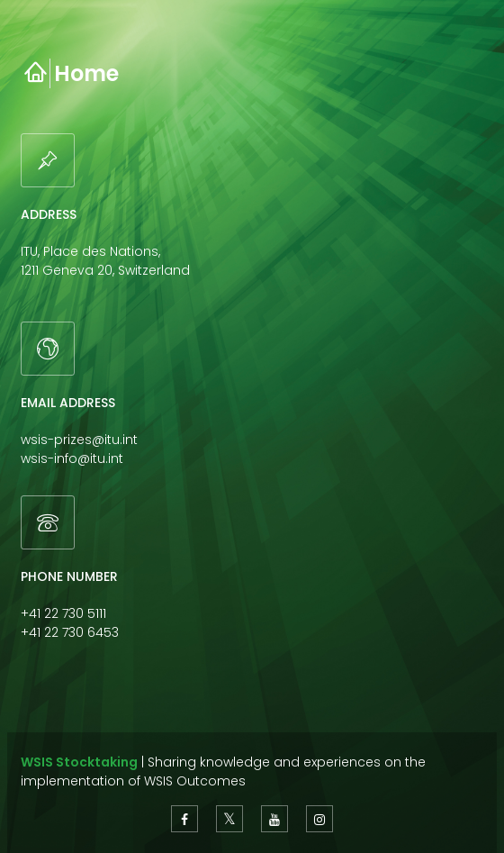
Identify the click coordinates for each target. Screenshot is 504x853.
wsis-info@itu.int (72, 458)
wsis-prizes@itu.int (79, 440)
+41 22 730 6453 (70, 632)
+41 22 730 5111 (63, 613)
